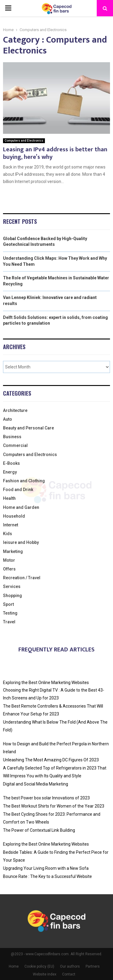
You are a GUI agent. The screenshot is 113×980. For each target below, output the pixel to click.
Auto (8, 419)
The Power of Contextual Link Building (39, 830)
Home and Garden (21, 507)
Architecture (15, 410)
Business (12, 437)
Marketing (13, 551)
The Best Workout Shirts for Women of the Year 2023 (54, 806)
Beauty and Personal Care (28, 428)
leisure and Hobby (21, 542)
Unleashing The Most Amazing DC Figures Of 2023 (51, 760)
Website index (45, 974)
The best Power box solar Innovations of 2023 (46, 798)
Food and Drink (18, 490)
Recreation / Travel (22, 578)
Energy (10, 472)
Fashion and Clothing (24, 481)
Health (9, 498)
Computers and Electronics (24, 141)
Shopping (13, 596)
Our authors (70, 966)
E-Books (11, 463)
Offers (9, 569)
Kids (8, 534)
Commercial (15, 445)
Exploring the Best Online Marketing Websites (46, 683)
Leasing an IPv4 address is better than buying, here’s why (55, 153)
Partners (93, 966)
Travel (9, 622)
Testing (10, 613)
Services (12, 586)
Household (14, 516)
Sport (8, 604)
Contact (69, 974)
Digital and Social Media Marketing (36, 784)
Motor (9, 560)
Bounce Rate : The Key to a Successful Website (47, 876)
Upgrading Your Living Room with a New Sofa (46, 868)
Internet (11, 525)
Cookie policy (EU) (39, 966)
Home (14, 966)
